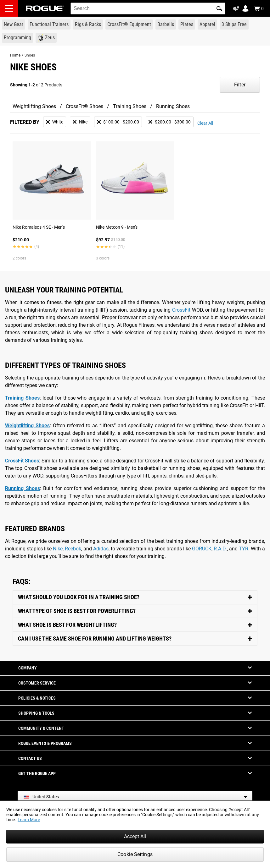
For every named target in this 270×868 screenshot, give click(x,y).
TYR (244, 549)
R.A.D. (220, 549)
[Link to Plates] (187, 25)
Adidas (101, 549)
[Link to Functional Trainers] (49, 25)
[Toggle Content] (135, 597)
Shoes (30, 55)
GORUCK (202, 549)
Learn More (29, 820)
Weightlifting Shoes (34, 106)
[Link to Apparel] (207, 25)
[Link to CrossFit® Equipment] (129, 25)
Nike (58, 549)
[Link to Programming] (17, 38)
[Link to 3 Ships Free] (234, 25)
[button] (219, 8)
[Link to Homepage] (45, 8)
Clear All (205, 123)
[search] (148, 8)
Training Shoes (130, 106)
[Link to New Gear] (14, 25)
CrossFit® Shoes (84, 106)
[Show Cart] (259, 8)
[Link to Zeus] (46, 38)
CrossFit (181, 310)
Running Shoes (173, 106)
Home (15, 55)
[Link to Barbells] (166, 25)
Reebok (73, 549)
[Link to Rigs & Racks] (88, 25)
